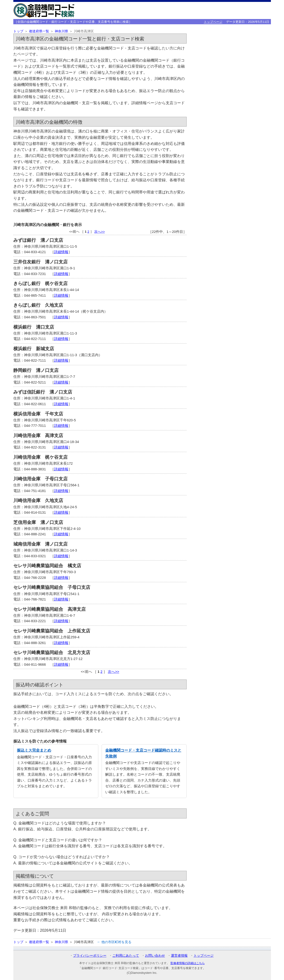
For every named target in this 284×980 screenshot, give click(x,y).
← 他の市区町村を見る (114, 942)
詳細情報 (61, 252)
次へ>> (100, 232)
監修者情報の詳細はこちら (188, 963)
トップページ (213, 22)
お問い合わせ (155, 955)
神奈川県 (61, 31)
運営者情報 (179, 955)
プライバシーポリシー (90, 955)
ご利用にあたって (126, 955)
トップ (18, 31)
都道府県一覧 (39, 31)
